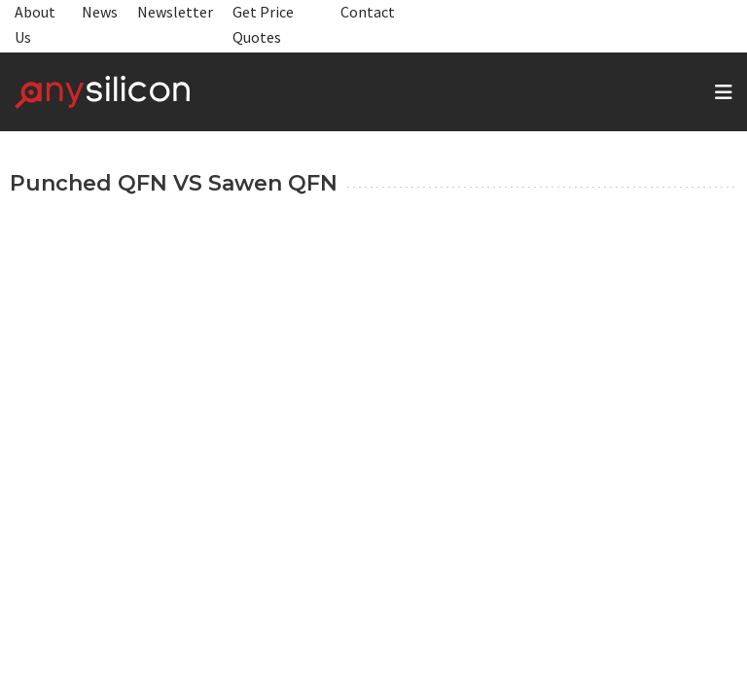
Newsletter (175, 12)
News (100, 12)
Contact (368, 12)
